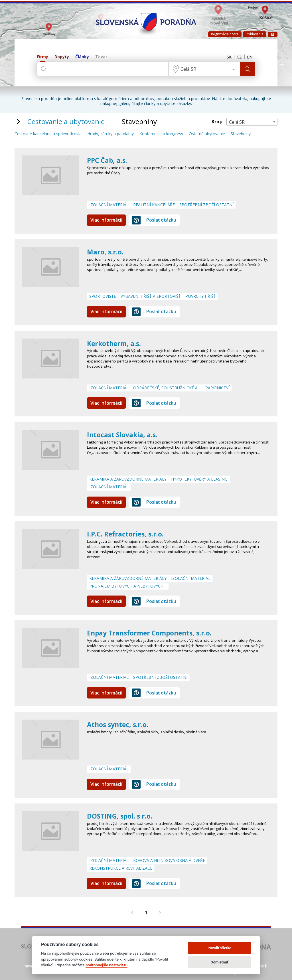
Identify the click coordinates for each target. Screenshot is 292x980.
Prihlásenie (255, 34)
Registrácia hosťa (225, 34)
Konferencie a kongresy (161, 134)
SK (227, 57)
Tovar (101, 57)
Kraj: (217, 122)
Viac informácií (106, 220)
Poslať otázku (154, 220)
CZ (238, 57)
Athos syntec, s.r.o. (119, 724)
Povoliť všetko (219, 948)
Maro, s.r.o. (106, 252)
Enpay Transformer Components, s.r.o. (152, 633)
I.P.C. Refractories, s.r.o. (127, 534)
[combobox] (203, 69)
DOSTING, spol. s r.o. (121, 816)
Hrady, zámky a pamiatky (110, 134)
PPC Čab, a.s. (108, 160)
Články (82, 57)
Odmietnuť (220, 962)
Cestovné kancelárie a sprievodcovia (48, 134)
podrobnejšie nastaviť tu (107, 965)
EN (249, 57)
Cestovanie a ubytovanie (66, 121)
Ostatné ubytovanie (207, 134)
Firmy (43, 57)
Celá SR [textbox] (187, 69)
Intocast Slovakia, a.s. (124, 435)
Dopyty (62, 57)
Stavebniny (241, 134)
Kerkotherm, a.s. (115, 343)
